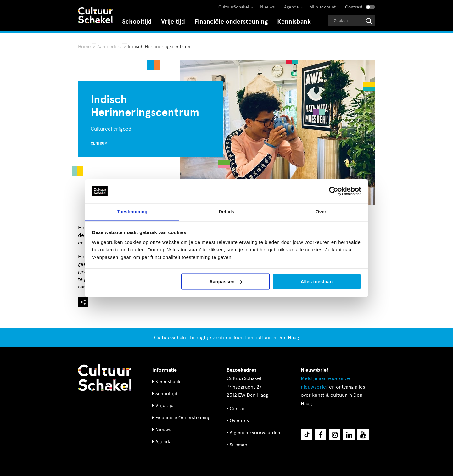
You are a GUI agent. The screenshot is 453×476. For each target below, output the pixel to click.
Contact (238, 409)
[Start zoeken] (369, 21)
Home (84, 47)
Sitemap (238, 445)
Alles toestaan (317, 281)
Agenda (291, 7)
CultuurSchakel (234, 7)
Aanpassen (226, 281)
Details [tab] (226, 212)
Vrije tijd (173, 22)
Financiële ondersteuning (231, 22)
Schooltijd (137, 22)
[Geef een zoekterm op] (351, 21)
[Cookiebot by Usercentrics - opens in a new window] (334, 191)
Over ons (239, 421)
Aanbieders (109, 47)
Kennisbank (294, 22)
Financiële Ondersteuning (183, 418)
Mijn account (323, 7)
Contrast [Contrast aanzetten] (354, 7)
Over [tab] (321, 212)
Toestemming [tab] (132, 212)
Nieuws (267, 7)
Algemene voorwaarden (255, 433)
